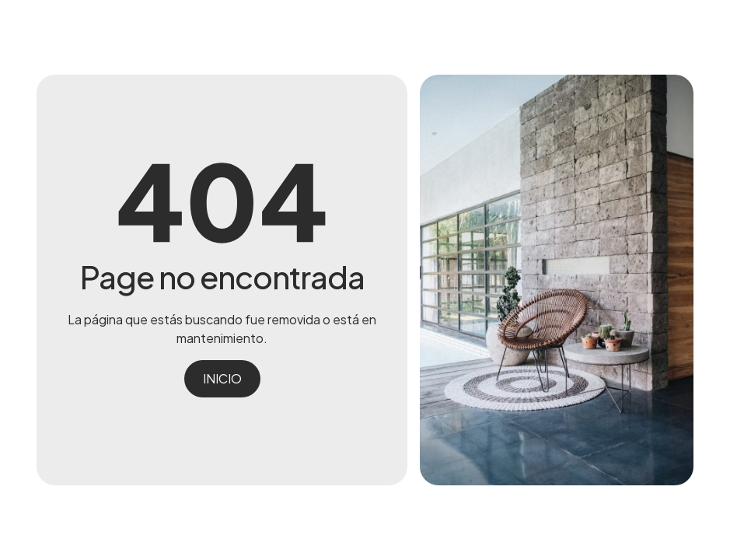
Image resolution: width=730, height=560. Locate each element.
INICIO (222, 378)
